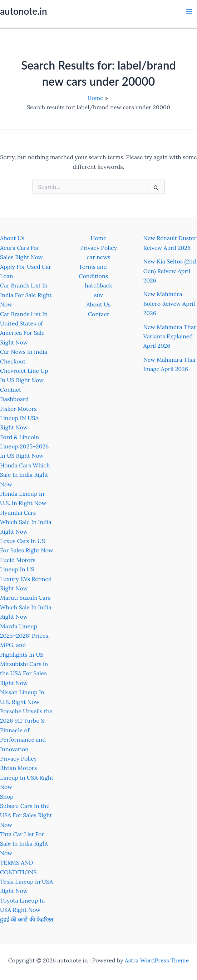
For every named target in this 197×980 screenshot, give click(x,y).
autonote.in (23, 11)
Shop (7, 796)
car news (98, 257)
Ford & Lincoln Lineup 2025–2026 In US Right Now (24, 446)
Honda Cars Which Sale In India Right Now (25, 475)
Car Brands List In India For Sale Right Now (26, 295)
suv (98, 295)
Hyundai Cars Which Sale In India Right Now (26, 522)
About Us (12, 238)
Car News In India (24, 352)
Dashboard (14, 399)
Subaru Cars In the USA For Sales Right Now (26, 815)
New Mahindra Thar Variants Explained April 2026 (170, 336)
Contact (11, 390)
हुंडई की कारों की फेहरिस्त (27, 919)
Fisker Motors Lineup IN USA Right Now (19, 418)
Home (98, 238)
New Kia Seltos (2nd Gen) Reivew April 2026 (170, 271)
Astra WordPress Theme (157, 960)
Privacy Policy (18, 758)
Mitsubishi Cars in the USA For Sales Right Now (24, 673)
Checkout (13, 361)
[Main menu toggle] (189, 11)
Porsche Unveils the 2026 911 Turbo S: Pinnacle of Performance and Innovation (26, 730)
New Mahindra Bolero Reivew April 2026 (169, 303)
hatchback (98, 285)
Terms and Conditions (93, 271)
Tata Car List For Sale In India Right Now (24, 844)
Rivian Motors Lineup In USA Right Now (27, 777)
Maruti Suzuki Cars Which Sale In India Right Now (26, 607)
